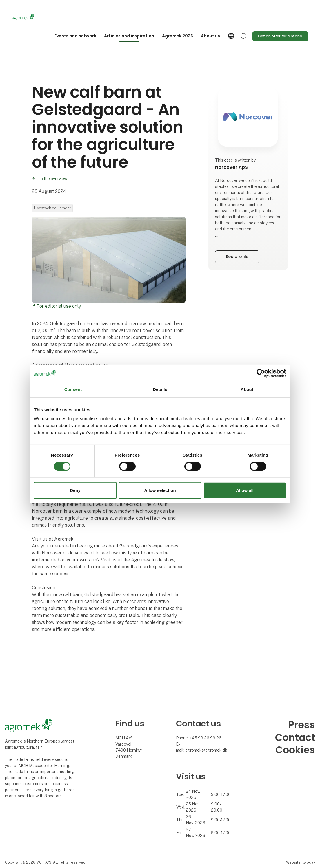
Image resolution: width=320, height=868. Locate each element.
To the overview (53, 179)
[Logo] (35, 17)
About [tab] (247, 389)
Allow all (245, 490)
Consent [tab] (73, 389)
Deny (75, 490)
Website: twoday (301, 862)
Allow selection (160, 490)
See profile (237, 257)
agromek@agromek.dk (206, 750)
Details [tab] (160, 389)
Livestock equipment (52, 208)
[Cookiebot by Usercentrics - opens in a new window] (261, 373)
